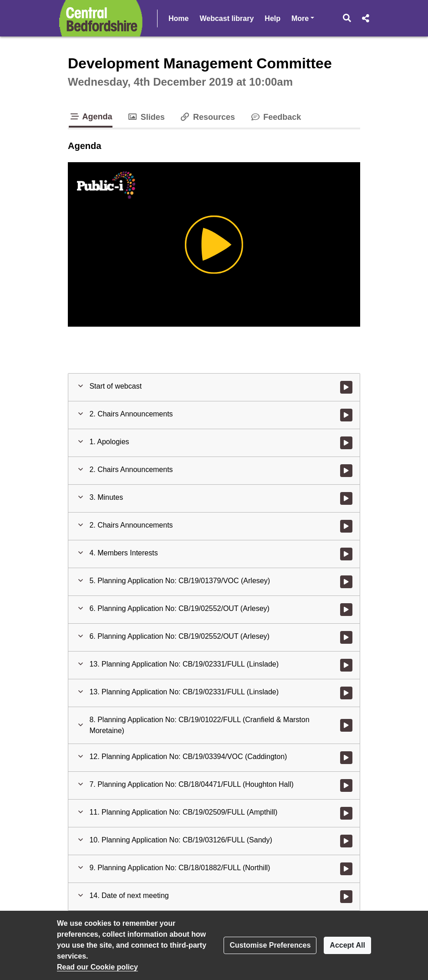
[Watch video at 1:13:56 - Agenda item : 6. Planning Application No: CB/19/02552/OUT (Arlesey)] (346, 610)
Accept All (347, 945)
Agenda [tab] (91, 117)
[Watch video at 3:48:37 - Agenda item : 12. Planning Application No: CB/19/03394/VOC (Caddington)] (346, 758)
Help (273, 18)
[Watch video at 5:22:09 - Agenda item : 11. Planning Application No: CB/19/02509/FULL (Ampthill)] (346, 813)
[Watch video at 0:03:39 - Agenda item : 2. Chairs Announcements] (346, 526)
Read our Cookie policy (97, 967)
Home (178, 18)
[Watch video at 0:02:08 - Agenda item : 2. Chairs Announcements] (346, 471)
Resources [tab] (207, 117)
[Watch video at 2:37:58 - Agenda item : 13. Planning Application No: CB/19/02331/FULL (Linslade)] (346, 665)
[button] (347, 18)
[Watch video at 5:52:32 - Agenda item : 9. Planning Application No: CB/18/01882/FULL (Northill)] (346, 869)
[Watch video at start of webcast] (346, 387)
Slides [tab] (146, 117)
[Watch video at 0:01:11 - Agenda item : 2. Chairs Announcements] (346, 415)
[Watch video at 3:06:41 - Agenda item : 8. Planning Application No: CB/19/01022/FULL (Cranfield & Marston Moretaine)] (346, 725)
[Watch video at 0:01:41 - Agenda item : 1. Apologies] (346, 443)
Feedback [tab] (275, 117)
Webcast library (227, 18)
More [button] (303, 18)
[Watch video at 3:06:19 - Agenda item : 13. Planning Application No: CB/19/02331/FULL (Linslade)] (346, 693)
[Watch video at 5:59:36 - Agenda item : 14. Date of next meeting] (346, 897)
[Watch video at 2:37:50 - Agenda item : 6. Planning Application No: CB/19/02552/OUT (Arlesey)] (346, 637)
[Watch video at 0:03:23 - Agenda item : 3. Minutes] (346, 498)
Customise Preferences (270, 945)
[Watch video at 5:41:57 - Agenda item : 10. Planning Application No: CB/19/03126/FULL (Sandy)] (346, 841)
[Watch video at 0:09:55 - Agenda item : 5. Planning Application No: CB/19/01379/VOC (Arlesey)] (346, 582)
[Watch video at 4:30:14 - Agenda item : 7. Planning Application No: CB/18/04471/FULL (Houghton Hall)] (346, 785)
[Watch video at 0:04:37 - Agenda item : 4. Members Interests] (346, 554)
